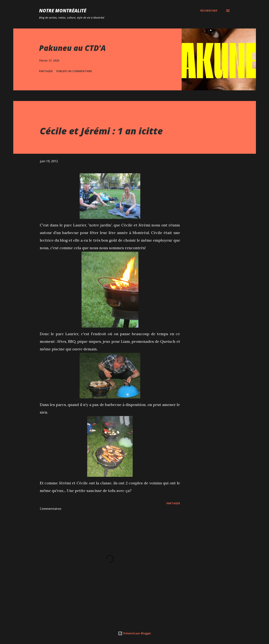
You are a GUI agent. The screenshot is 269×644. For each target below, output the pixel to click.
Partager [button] (46, 71)
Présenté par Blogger (134, 633)
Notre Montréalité (63, 11)
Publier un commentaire (74, 71)
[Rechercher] (209, 11)
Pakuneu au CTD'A (72, 48)
